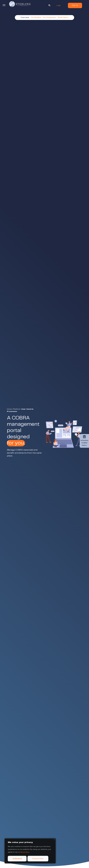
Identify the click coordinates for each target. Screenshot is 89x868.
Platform (17, 409)
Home (9, 409)
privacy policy (24, 852)
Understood (17, 859)
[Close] (54, 840)
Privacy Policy (38, 859)
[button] (49, 5)
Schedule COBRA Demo (84, 441)
